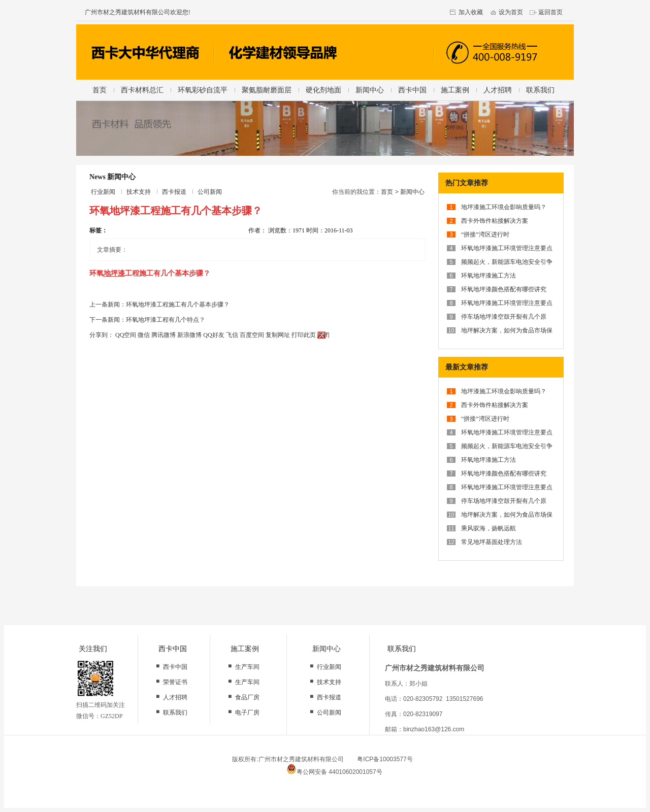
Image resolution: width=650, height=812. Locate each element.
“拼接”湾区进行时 (485, 234)
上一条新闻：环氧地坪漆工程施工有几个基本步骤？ (159, 304)
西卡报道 (174, 192)
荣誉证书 (175, 682)
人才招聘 (498, 90)
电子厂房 (247, 713)
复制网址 (278, 335)
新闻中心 (370, 90)
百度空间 (252, 335)
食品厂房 (247, 697)
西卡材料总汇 (142, 90)
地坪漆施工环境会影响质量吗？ (504, 207)
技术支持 (139, 192)
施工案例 (455, 90)
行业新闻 (103, 192)
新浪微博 (189, 335)
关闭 (323, 335)
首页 (100, 90)
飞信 (232, 335)
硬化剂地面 (323, 90)
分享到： (102, 335)
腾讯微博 (164, 335)
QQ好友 (214, 335)
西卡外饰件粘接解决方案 (495, 221)
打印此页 (304, 335)
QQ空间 (126, 335)
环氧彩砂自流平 (203, 90)
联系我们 (540, 90)
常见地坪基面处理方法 (492, 542)
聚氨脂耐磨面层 (267, 90)
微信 (144, 335)
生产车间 (247, 667)
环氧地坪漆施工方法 (489, 276)
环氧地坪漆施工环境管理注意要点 (507, 248)
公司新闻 (210, 192)
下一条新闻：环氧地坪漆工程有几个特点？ (147, 320)
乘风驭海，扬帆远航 (489, 528)
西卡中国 (412, 90)
